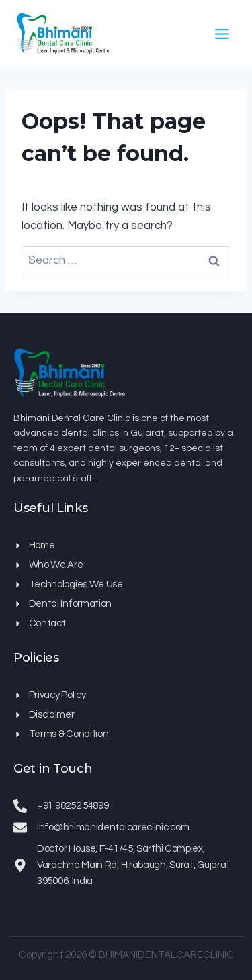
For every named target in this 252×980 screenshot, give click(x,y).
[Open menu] (222, 34)
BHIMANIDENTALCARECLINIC (166, 955)
